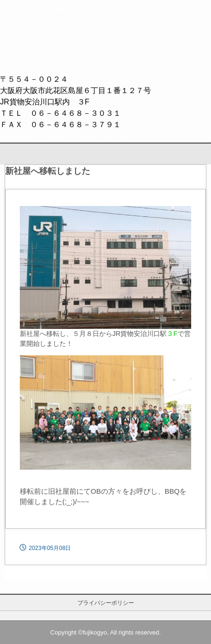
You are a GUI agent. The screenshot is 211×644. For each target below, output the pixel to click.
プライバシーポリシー (106, 603)
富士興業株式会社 (106, 43)
